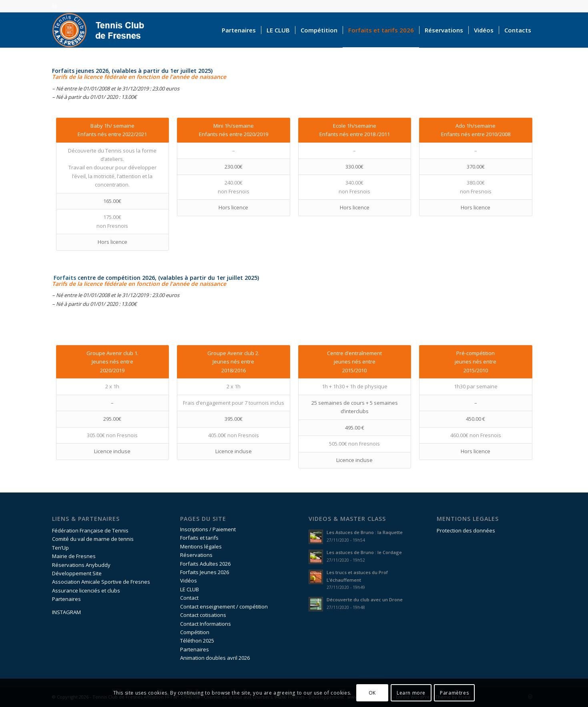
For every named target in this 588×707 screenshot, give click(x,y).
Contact (189, 598)
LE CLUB (190, 589)
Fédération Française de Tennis (90, 530)
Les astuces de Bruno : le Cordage (364, 552)
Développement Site (77, 573)
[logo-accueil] (102, 30)
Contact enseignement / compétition (224, 607)
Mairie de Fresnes (74, 556)
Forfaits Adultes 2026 (205, 564)
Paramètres (454, 693)
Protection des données (466, 530)
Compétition (195, 632)
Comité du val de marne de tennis (93, 539)
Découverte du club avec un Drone (365, 600)
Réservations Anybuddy (81, 565)
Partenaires (66, 599)
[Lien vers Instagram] (54, 6)
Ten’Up (60, 548)
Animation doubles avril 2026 (215, 658)
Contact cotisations (203, 615)
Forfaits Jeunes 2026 (205, 572)
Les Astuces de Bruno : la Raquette (365, 532)
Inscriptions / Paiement (208, 529)
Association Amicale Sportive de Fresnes (101, 582)
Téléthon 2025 (197, 641)
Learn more (411, 693)
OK (372, 693)
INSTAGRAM (66, 612)
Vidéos (189, 580)
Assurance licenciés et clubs (86, 591)
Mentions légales (201, 546)
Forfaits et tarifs (199, 538)
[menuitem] (239, 30)
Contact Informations (206, 624)
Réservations (196, 555)
